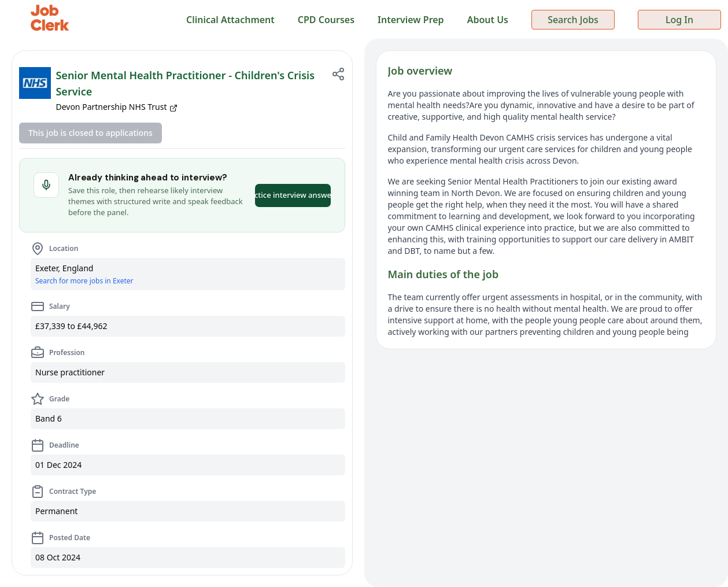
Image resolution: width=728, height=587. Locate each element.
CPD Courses (326, 20)
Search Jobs (573, 20)
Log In (679, 20)
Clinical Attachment (230, 20)
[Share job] (338, 74)
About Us (488, 20)
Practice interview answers (293, 195)
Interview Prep (411, 20)
